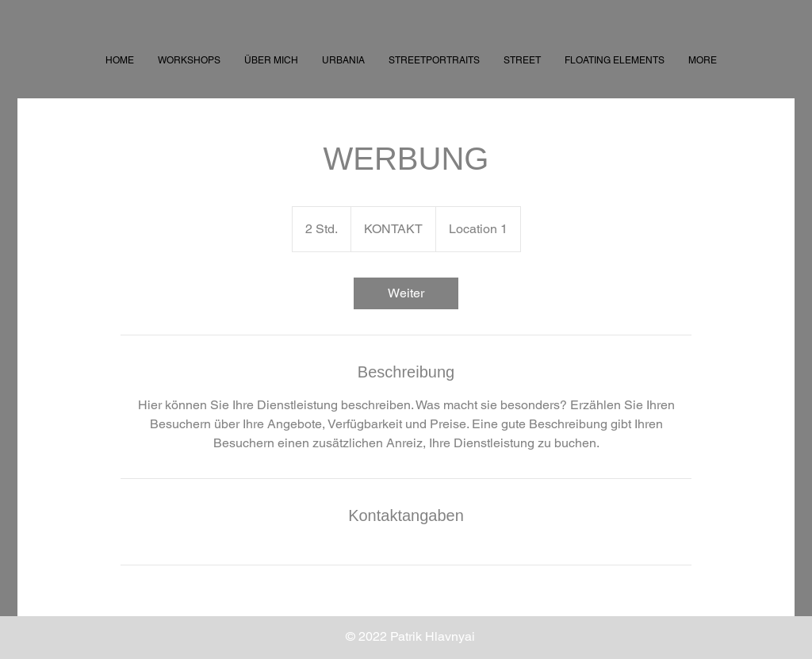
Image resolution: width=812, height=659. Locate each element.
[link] (406, 293)
